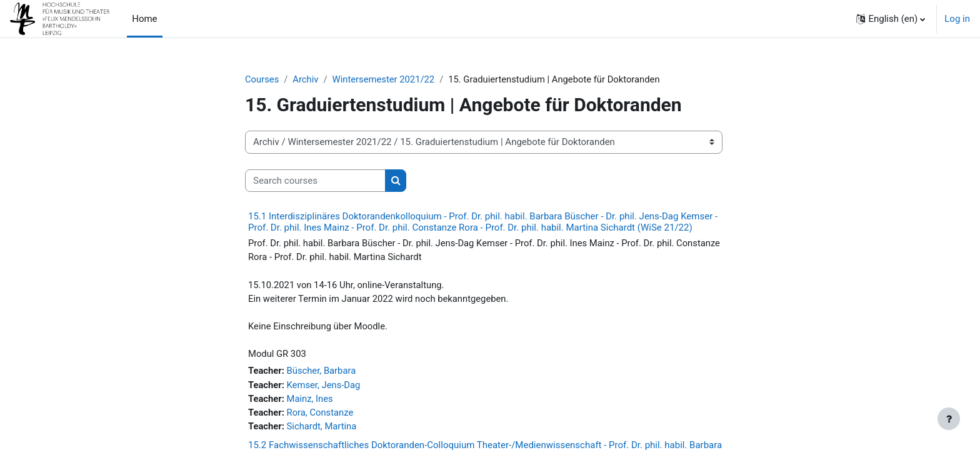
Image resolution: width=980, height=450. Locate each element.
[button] (891, 19)
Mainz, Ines (311, 401)
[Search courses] (315, 181)
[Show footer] (949, 419)
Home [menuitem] (144, 19)
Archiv (306, 79)
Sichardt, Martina (323, 429)
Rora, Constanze (321, 416)
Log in (957, 19)
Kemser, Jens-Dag (325, 387)
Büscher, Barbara (322, 373)
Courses (262, 79)
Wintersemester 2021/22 (385, 79)
